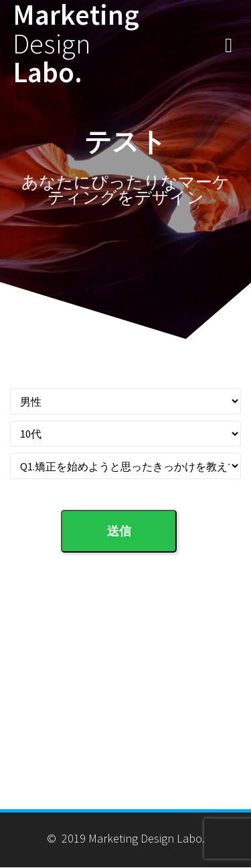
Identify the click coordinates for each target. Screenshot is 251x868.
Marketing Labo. (76, 43)
